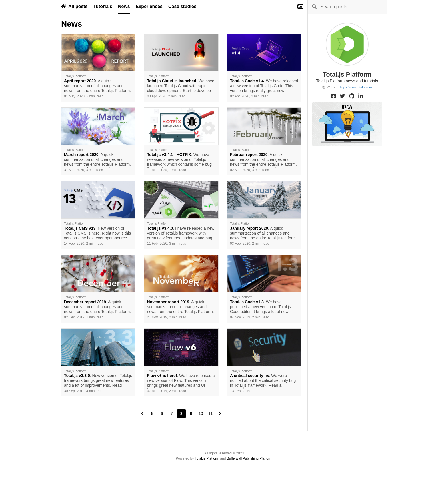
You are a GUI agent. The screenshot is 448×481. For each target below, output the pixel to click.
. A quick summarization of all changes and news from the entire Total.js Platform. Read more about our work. (97, 86)
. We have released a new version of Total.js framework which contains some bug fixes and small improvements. (179, 160)
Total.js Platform (207, 458)
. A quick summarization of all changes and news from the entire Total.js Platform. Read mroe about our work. (97, 307)
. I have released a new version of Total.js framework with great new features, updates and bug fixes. (181, 234)
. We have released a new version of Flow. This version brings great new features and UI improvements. (181, 381)
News (124, 6)
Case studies (182, 6)
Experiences (149, 6)
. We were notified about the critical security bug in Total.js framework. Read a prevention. (263, 381)
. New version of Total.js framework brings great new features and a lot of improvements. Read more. (98, 381)
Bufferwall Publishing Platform (250, 458)
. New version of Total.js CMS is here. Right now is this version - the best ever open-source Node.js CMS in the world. (97, 234)
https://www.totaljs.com (356, 87)
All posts (74, 6)
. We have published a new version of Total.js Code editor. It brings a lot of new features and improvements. (260, 307)
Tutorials (103, 6)
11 (211, 414)
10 (201, 414)
